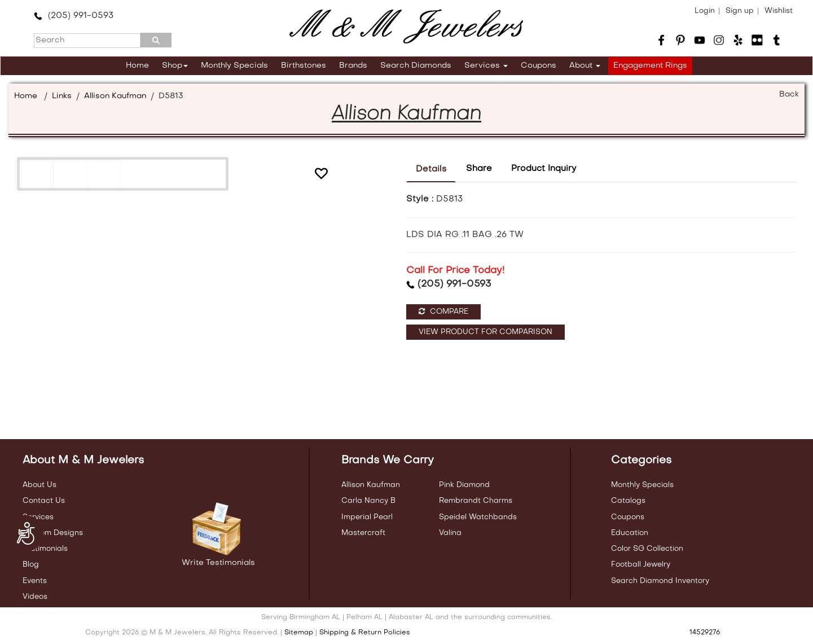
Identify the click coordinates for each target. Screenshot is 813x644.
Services (486, 66)
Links (62, 96)
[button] (321, 175)
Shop (175, 66)
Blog (31, 565)
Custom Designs (53, 533)
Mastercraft (363, 533)
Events (35, 581)
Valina (450, 533)
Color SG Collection (647, 549)
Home (137, 66)
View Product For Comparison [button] (485, 332)
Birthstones (304, 66)
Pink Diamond (464, 485)
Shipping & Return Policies (365, 633)
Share (479, 169)
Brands (353, 66)
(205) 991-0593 (74, 16)
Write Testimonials (218, 563)
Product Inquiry (544, 169)
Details (431, 169)
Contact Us (44, 501)
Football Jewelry (641, 565)
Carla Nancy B (368, 501)
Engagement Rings (650, 66)
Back (789, 95)
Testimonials (45, 549)
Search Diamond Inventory (660, 581)
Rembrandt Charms (476, 501)
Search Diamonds (416, 66)
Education (630, 533)
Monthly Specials (234, 66)
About (585, 66)
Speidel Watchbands (478, 517)
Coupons (539, 66)
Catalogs (628, 501)
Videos (35, 597)
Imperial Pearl (367, 517)
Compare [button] (443, 312)
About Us (39, 485)
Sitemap (299, 633)
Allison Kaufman (115, 96)
